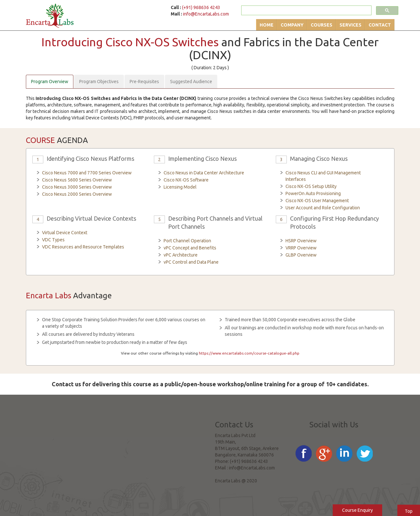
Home (267, 25)
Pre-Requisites (144, 82)
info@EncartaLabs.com (206, 14)
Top (409, 511)
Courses (322, 25)
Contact (380, 25)
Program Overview (50, 82)
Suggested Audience (191, 82)
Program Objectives (99, 82)
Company (292, 25)
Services (350, 25)
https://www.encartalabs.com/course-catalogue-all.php (249, 353)
